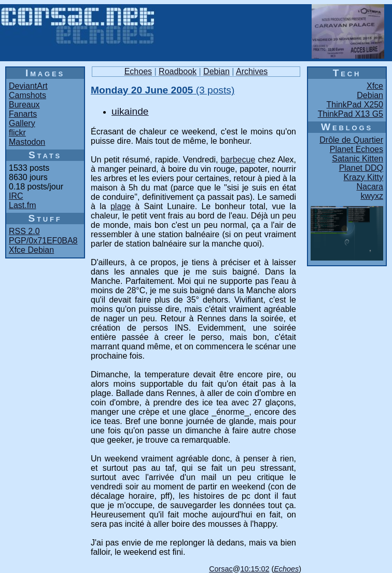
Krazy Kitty (363, 177)
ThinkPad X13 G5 (351, 114)
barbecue (238, 160)
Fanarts (23, 114)
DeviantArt (28, 86)
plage (121, 206)
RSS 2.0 (24, 231)
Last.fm (22, 205)
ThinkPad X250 (355, 105)
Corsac (221, 569)
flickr (17, 133)
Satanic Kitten (358, 159)
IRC (16, 196)
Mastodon (27, 142)
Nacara (370, 187)
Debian (216, 71)
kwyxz (372, 196)
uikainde (130, 111)
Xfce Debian (31, 250)
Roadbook (178, 71)
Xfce (375, 86)
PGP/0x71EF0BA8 (43, 241)
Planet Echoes (356, 149)
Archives (252, 71)
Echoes (138, 71)
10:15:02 (255, 569)
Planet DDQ (361, 168)
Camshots (27, 95)
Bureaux (24, 105)
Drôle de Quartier (351, 140)
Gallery (22, 123)
